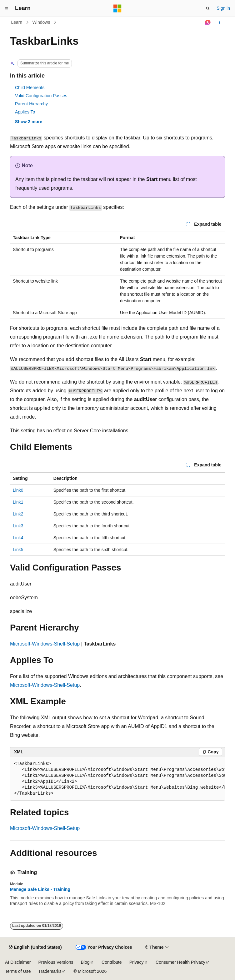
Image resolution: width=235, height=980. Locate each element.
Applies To (25, 112)
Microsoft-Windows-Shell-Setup (45, 644)
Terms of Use (18, 971)
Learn (17, 22)
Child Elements (30, 88)
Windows (41, 22)
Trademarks (50, 971)
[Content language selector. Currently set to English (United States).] (35, 947)
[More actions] (220, 23)
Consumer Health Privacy (180, 962)
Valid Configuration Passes (41, 96)
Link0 (18, 490)
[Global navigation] (6, 8)
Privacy (137, 962)
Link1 (18, 502)
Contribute (112, 962)
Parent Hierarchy (31, 104)
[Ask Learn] (208, 23)
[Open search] (208, 8)
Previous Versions (56, 962)
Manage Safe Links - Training (40, 889)
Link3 (18, 526)
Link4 (18, 538)
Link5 (18, 550)
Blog (85, 962)
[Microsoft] (117, 8)
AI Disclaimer (18, 962)
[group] (117, 779)
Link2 (18, 514)
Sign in (223, 8)
